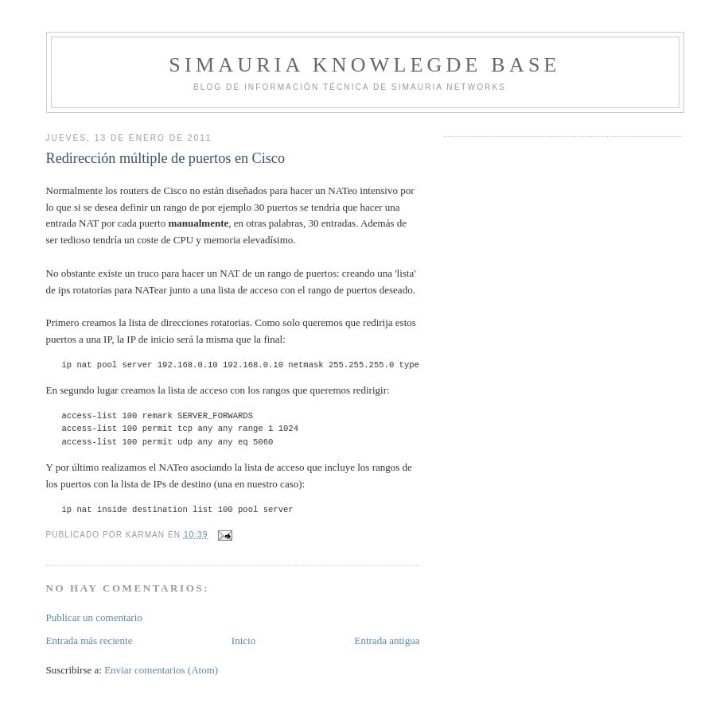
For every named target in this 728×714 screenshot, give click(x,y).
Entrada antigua (387, 640)
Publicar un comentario (94, 617)
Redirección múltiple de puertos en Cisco (166, 158)
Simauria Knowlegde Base (364, 65)
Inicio (243, 640)
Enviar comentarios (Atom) (161, 670)
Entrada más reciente (90, 640)
